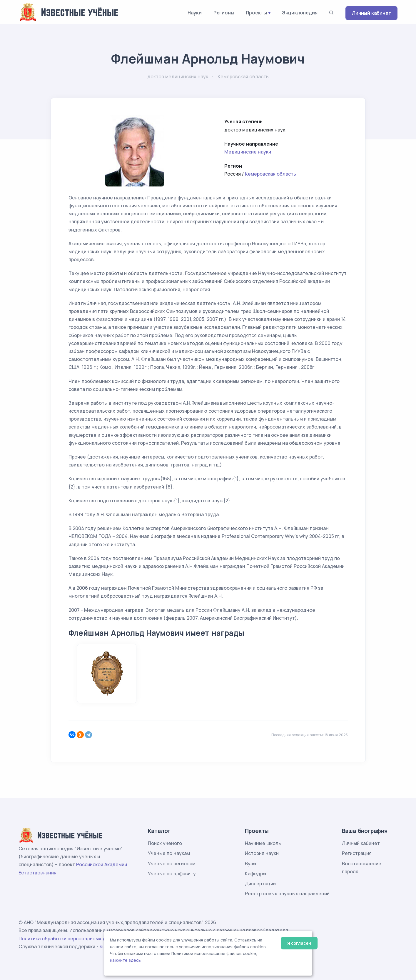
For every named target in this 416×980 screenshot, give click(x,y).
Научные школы (263, 843)
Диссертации (260, 884)
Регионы (224, 13)
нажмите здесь (125, 960)
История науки (262, 853)
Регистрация (357, 853)
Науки (195, 13)
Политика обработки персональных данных (69, 939)
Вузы (250, 864)
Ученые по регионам (172, 864)
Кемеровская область (270, 174)
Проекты (256, 13)
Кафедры (255, 874)
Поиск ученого (165, 843)
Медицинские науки (248, 152)
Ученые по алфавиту (172, 874)
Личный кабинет (371, 13)
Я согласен (299, 943)
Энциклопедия (300, 13)
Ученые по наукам (169, 853)
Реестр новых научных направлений (287, 894)
